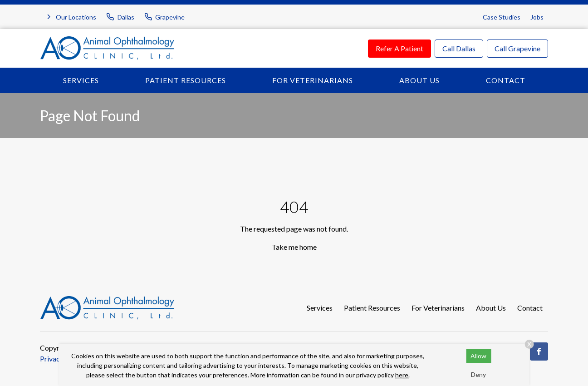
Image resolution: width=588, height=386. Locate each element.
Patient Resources (186, 80)
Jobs (537, 17)
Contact (506, 80)
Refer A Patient (399, 48)
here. (402, 375)
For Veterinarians (313, 80)
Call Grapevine (517, 48)
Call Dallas (459, 48)
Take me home (294, 247)
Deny (478, 374)
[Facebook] (539, 351)
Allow (478, 356)
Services (81, 80)
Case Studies (502, 17)
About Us (419, 80)
